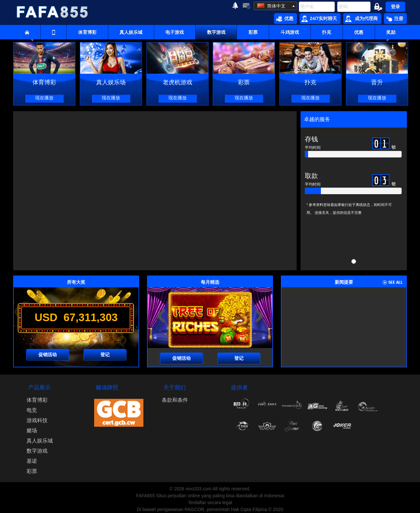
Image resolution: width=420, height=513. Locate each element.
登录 (395, 7)
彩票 (253, 32)
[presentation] (161, 316)
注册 (395, 19)
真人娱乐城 (131, 32)
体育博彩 (87, 32)
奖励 (391, 32)
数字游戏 (216, 32)
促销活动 (48, 355)
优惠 (285, 19)
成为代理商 (361, 19)
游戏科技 (37, 420)
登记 (105, 355)
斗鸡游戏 (290, 32)
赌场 (32, 431)
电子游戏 (175, 32)
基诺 (32, 461)
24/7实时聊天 (319, 19)
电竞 (32, 410)
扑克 (326, 32)
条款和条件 (175, 400)
